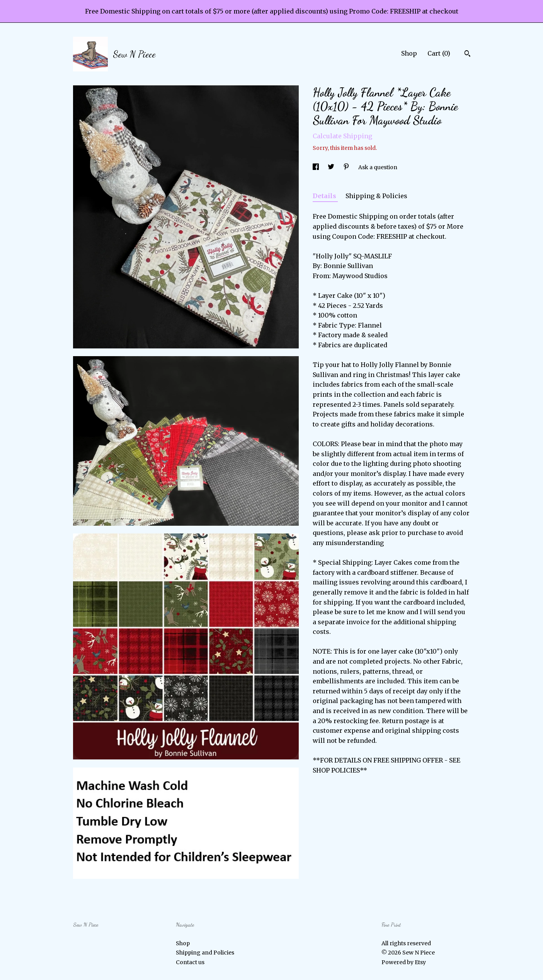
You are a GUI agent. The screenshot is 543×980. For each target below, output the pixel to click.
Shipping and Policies (205, 953)
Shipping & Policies (376, 196)
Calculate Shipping (342, 136)
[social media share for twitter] (332, 167)
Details (325, 196)
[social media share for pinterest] (347, 167)
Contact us (190, 962)
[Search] (467, 54)
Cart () (439, 53)
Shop (409, 53)
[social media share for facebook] (316, 167)
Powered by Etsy (404, 962)
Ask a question (378, 167)
